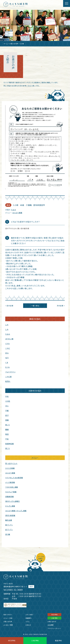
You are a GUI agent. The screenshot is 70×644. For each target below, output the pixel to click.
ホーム (6, 44)
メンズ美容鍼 (10, 482)
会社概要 (50, 625)
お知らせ (28, 625)
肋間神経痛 (10, 444)
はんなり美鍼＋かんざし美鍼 (16, 511)
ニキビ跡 (8, 377)
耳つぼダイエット (11, 463)
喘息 (7, 434)
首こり (8, 448)
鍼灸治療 (9, 520)
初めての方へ (8, 615)
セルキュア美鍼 (11, 492)
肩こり (8, 425)
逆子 (7, 415)
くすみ (8, 344)
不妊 (7, 439)
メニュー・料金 (8, 618)
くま (7, 362)
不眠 (7, 411)
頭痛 (7, 420)
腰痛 (7, 429)
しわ (7, 325)
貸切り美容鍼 (10, 515)
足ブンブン (9, 530)
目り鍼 (8, 534)
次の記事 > (61, 306)
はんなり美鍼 (17, 213)
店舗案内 (28, 618)
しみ (7, 329)
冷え (7, 406)
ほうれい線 (9, 339)
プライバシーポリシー (54, 628)
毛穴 (7, 358)
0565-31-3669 (15, 590)
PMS (7, 396)
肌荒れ (8, 381)
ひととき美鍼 (10, 468)
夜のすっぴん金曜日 (12, 501)
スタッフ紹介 (30, 615)
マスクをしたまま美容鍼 (14, 478)
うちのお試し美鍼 (12, 487)
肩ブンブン (9, 525)
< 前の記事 (9, 306)
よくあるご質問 (8, 625)
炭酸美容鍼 (10, 497)
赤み (7, 353)
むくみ (8, 367)
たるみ (14, 210)
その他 (8, 401)
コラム (27, 621)
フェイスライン (10, 372)
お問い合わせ (52, 621)
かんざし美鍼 (10, 506)
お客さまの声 (14, 44)
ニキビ (8, 348)
